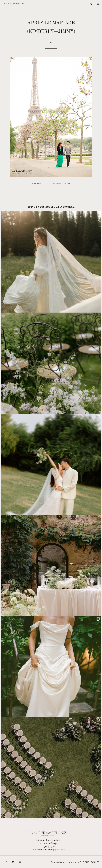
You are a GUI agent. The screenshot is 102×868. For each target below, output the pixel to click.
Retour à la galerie (62, 184)
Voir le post (37, 184)
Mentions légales (89, 862)
